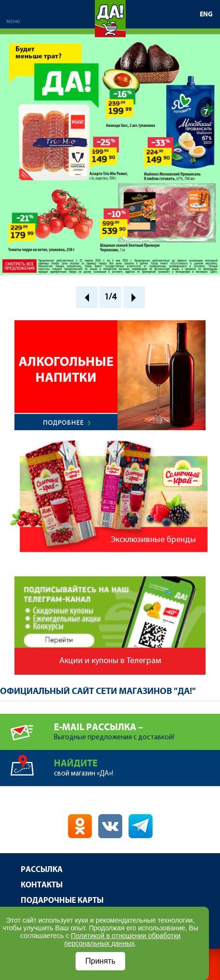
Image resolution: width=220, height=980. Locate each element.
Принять (100, 961)
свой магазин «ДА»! (137, 764)
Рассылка (42, 870)
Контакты (42, 885)
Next (134, 297)
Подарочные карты (62, 901)
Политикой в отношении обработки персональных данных (122, 939)
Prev (87, 297)
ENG (206, 14)
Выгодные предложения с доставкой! (137, 728)
